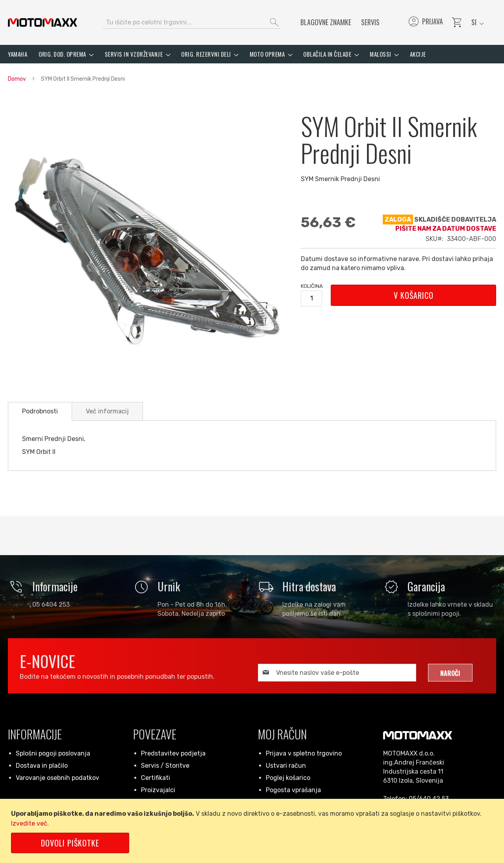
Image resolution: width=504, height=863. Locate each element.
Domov (17, 79)
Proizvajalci (158, 790)
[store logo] (43, 22)
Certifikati (156, 778)
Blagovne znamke (326, 22)
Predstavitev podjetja (173, 753)
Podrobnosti (40, 411)
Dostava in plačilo (42, 766)
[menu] (252, 54)
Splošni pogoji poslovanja (53, 753)
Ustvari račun (286, 766)
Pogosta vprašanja (293, 790)
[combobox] (192, 22)
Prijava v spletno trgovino (304, 753)
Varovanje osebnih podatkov (57, 778)
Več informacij (107, 411)
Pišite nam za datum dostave (446, 229)
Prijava (425, 22)
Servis (370, 22)
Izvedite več (29, 823)
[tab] (40, 411)
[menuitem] (18, 54)
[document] (253, 831)
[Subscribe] (450, 673)
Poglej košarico (288, 778)
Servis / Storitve (165, 766)
